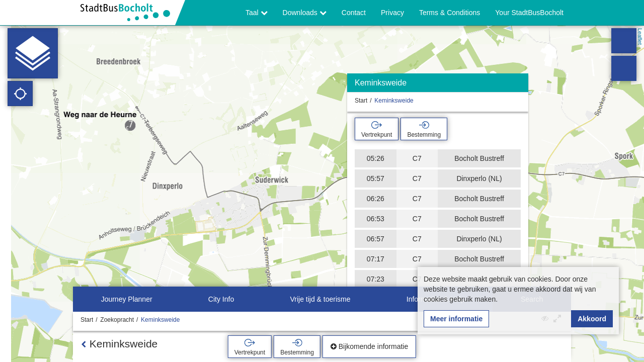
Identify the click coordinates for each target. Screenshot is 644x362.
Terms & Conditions (450, 13)
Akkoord (592, 319)
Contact (354, 13)
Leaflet (640, 36)
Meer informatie (456, 319)
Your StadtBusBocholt (529, 13)
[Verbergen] (519, 85)
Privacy (392, 13)
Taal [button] (257, 13)
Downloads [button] (305, 13)
